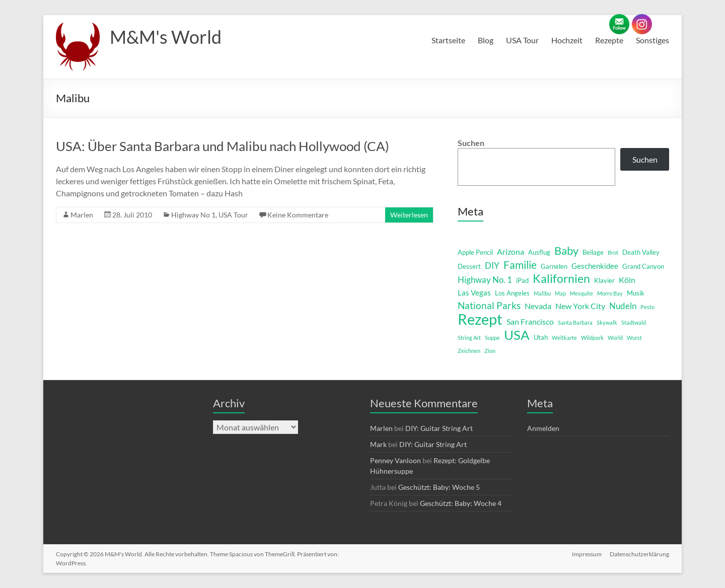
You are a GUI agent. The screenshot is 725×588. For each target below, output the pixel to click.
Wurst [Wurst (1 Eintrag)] (634, 338)
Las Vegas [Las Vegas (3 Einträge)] (474, 293)
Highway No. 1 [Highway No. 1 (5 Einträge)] (485, 280)
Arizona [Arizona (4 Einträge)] (511, 251)
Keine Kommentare (298, 215)
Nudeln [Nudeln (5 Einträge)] (623, 306)
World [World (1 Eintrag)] (615, 338)
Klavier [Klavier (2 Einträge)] (604, 280)
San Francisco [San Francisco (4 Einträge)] (530, 321)
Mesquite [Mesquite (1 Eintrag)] (582, 293)
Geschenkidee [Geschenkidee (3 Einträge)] (595, 266)
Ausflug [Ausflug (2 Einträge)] (539, 252)
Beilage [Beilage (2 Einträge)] (593, 252)
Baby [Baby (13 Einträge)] (566, 251)
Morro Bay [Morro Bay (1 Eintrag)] (610, 293)
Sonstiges (652, 40)
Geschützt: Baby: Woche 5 (439, 487)
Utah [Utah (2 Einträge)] (541, 337)
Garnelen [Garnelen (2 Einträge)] (554, 266)
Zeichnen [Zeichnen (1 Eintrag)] (469, 351)
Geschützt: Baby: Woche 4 (461, 503)
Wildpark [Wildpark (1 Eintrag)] (592, 338)
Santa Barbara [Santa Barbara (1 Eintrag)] (575, 322)
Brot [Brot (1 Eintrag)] (613, 252)
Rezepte (609, 40)
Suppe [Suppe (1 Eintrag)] (492, 338)
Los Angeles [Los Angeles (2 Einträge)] (512, 293)
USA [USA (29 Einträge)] (517, 335)
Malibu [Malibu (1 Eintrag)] (542, 293)
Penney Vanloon (395, 460)
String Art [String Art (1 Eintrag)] (469, 338)
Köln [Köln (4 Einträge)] (627, 280)
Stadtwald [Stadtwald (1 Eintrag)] (634, 322)
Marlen (82, 215)
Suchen (471, 143)
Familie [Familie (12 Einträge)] (520, 265)
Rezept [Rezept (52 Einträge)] (480, 319)
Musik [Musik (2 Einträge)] (636, 293)
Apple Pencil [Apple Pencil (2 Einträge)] (475, 252)
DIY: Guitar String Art (439, 428)
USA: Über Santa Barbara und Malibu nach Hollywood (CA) (223, 146)
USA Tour (522, 40)
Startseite (448, 40)
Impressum (587, 554)
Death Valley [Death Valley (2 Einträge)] (641, 252)
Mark (378, 444)
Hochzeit (567, 40)
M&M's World (166, 37)
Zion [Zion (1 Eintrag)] (490, 351)
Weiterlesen (409, 215)
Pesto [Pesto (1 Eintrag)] (647, 307)
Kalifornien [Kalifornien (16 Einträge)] (561, 278)
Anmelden (543, 428)
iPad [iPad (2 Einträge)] (522, 280)
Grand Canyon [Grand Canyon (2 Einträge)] (643, 266)
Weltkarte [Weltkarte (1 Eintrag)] (564, 338)
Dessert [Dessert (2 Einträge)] (469, 266)
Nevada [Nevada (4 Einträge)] (538, 306)
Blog (486, 40)
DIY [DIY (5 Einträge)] (492, 266)
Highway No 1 (193, 215)
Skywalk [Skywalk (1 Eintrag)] (607, 322)
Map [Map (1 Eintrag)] (560, 293)
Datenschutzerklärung (639, 554)
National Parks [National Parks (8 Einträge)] (489, 305)
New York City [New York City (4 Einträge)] (580, 306)
